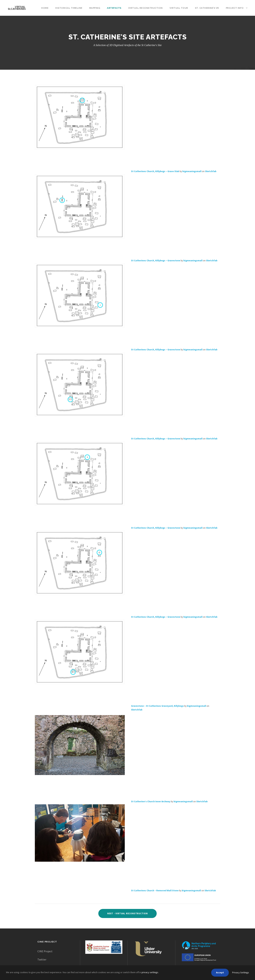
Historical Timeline (69, 8)
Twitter (42, 959)
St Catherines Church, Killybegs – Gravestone (156, 261)
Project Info (235, 8)
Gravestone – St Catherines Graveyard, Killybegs (157, 706)
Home (45, 8)
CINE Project (45, 951)
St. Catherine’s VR (207, 8)
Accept (220, 972)
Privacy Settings (241, 972)
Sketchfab (211, 172)
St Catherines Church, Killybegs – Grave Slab (155, 172)
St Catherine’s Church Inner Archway (151, 802)
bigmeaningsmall (192, 172)
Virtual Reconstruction (145, 8)
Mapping (95, 8)
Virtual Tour (179, 8)
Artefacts (114, 8)
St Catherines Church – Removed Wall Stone (155, 891)
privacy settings (150, 972)
